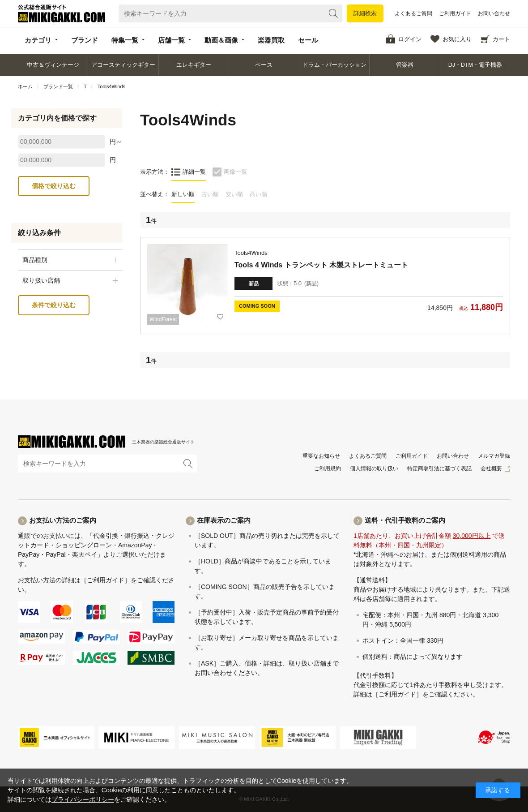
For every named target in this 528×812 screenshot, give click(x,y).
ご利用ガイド (455, 13)
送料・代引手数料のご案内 (405, 520)
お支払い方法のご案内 (63, 520)
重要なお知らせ (321, 456)
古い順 (210, 194)
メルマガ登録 (494, 456)
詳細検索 (365, 13)
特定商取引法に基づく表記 (439, 468)
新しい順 (183, 194)
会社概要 (491, 468)
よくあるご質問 (413, 13)
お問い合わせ (494, 13)
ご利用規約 (328, 468)
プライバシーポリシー (83, 799)
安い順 (234, 194)
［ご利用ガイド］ (106, 580)
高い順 (258, 194)
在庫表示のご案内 (224, 520)
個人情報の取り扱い (374, 468)
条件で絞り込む (54, 305)
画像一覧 (235, 172)
